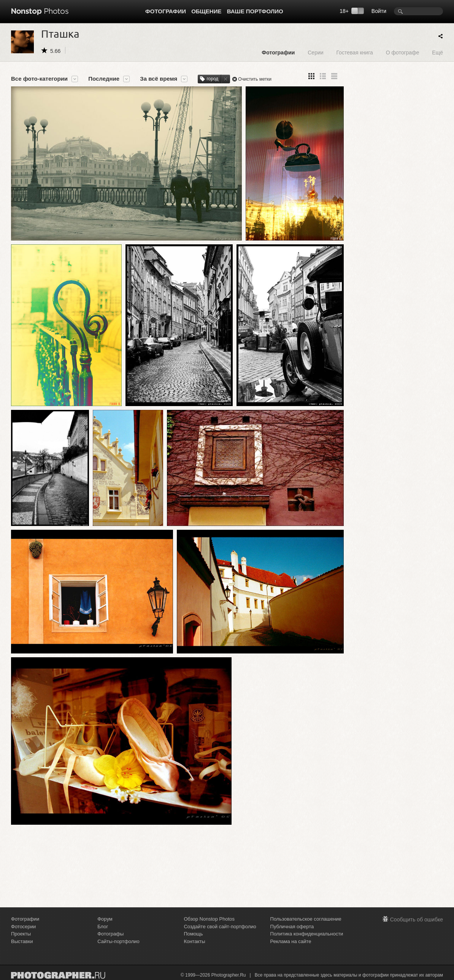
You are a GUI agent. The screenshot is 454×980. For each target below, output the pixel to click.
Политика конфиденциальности (307, 934)
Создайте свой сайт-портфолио (220, 927)
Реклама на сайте (291, 941)
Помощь (193, 934)
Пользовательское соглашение (306, 919)
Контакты (194, 941)
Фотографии (166, 11)
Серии (315, 52)
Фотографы (110, 934)
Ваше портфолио (255, 11)
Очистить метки (255, 79)
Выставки (22, 941)
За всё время (159, 79)
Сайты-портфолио (118, 941)
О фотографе (403, 52)
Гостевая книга (354, 52)
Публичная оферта (292, 927)
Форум (105, 919)
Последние (104, 79)
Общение (206, 11)
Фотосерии (23, 927)
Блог (103, 927)
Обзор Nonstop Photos (209, 919)
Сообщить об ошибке (417, 919)
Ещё (437, 52)
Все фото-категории (39, 79)
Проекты (21, 934)
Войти (379, 11)
